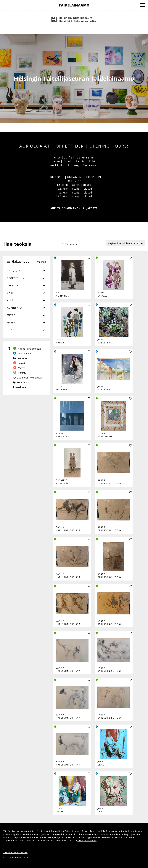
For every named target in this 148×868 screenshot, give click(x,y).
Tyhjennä (41, 262)
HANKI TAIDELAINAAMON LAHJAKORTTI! (74, 208)
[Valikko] (142, 5)
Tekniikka (14, 286)
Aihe (10, 300)
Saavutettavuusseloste (15, 852)
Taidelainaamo (74, 5)
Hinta (11, 323)
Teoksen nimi (16, 278)
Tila (10, 330)
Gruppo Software (87, 840)
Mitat (11, 315)
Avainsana (15, 308)
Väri (27, 293)
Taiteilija (14, 271)
